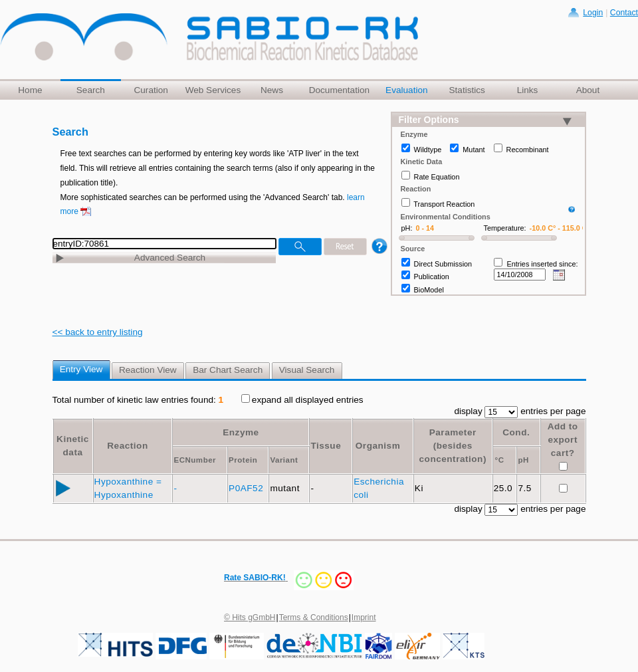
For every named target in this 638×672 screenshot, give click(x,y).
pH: (407, 228)
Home (30, 90)
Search (91, 90)
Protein (243, 460)
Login (593, 13)
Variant (284, 460)
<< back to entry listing (98, 332)
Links (528, 90)
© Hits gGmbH (250, 617)
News (272, 90)
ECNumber (195, 460)
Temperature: (505, 228)
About (588, 90)
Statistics (467, 90)
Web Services (213, 90)
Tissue (326, 446)
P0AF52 (247, 488)
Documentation (339, 90)
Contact (624, 13)
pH (523, 460)
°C (500, 460)
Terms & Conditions (314, 617)
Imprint (364, 617)
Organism (378, 446)
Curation (151, 90)
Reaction (127, 446)
